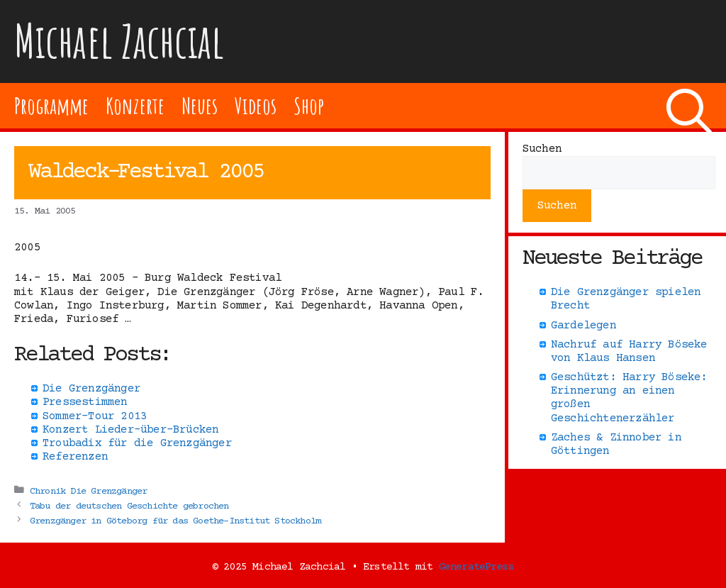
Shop (309, 105)
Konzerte (135, 105)
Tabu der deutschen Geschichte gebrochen (129, 506)
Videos (256, 105)
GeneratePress (477, 567)
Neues (200, 105)
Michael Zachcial (119, 41)
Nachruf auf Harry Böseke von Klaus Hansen (629, 351)
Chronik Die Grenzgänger (89, 491)
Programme (51, 105)
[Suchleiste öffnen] (689, 106)
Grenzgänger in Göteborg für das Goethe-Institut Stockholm (175, 521)
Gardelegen (583, 326)
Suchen (542, 149)
